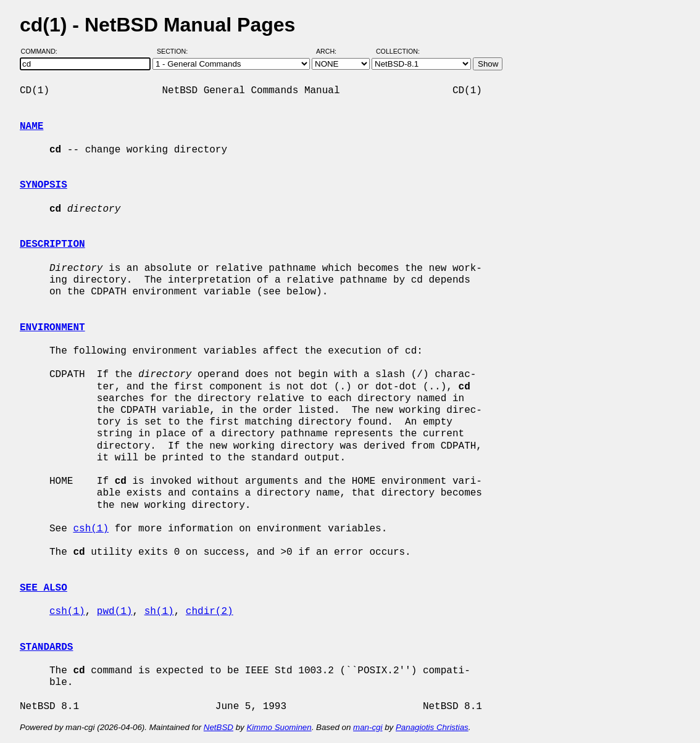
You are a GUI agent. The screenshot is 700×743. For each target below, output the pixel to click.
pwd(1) (115, 612)
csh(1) (91, 529)
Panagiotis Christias (432, 727)
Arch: (332, 51)
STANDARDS (46, 647)
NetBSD (219, 727)
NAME (31, 127)
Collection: (398, 51)
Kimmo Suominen (279, 727)
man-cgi (368, 727)
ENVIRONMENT (52, 328)
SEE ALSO (44, 588)
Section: (175, 51)
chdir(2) (210, 612)
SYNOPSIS (44, 185)
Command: (43, 51)
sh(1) (159, 612)
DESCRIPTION (52, 244)
